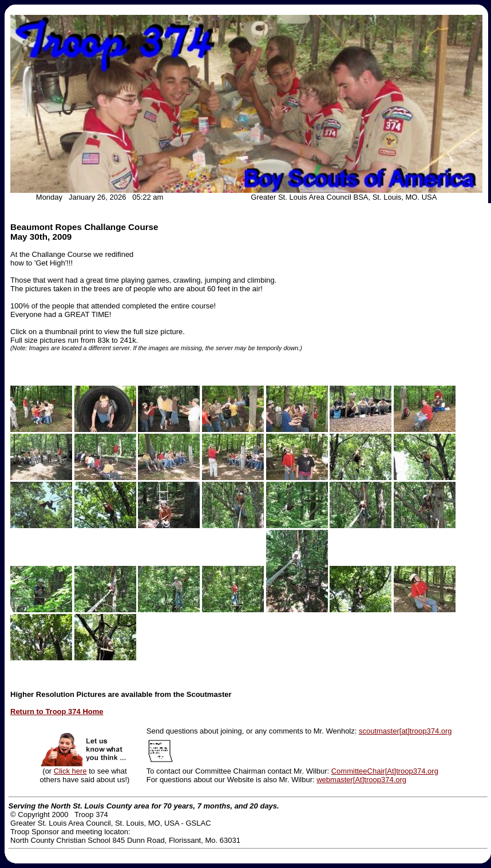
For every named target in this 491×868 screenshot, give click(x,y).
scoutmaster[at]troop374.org (405, 731)
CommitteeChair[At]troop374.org (385, 771)
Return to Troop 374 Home (57, 712)
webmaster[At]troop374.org (361, 780)
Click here (70, 771)
